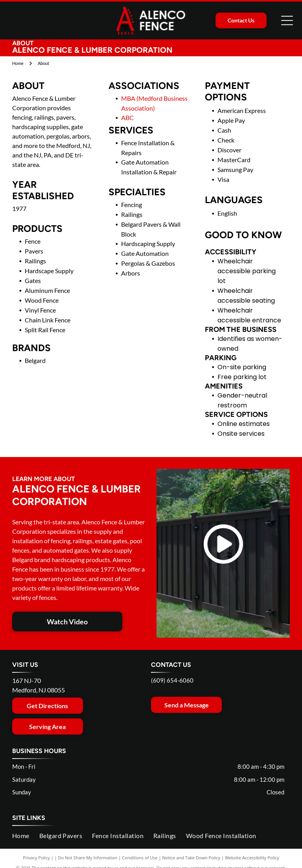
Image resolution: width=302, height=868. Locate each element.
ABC (127, 118)
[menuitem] (26, 836)
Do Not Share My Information (88, 858)
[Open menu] (287, 20)
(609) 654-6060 (172, 680)
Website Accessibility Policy (252, 858)
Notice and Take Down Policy (192, 858)
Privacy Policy (36, 858)
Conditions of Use (140, 858)
